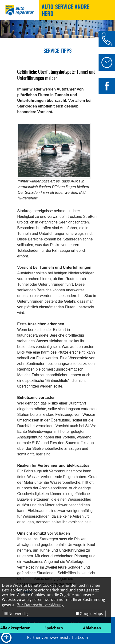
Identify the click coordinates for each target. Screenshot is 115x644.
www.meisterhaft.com (69, 637)
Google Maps (89, 614)
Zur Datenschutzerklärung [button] (40, 605)
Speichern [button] (54, 628)
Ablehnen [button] (92, 628)
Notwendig (16, 614)
